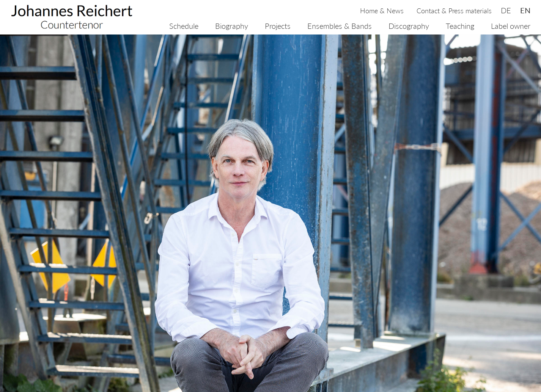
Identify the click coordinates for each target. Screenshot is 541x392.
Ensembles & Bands (340, 26)
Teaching (460, 26)
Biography (232, 26)
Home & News (382, 11)
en (525, 10)
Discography (409, 26)
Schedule (184, 26)
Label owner (511, 26)
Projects (278, 26)
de (506, 10)
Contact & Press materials (454, 11)
